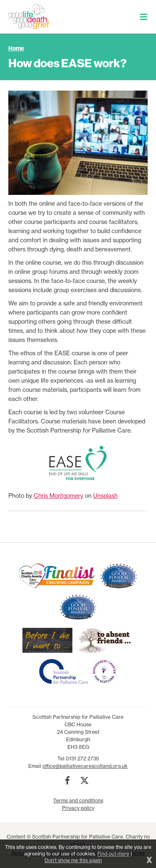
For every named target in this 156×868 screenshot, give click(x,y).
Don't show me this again (73, 860)
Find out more (113, 854)
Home (16, 48)
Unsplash (105, 496)
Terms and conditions (78, 800)
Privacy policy (78, 808)
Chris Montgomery (58, 496)
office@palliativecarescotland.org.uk (85, 766)
